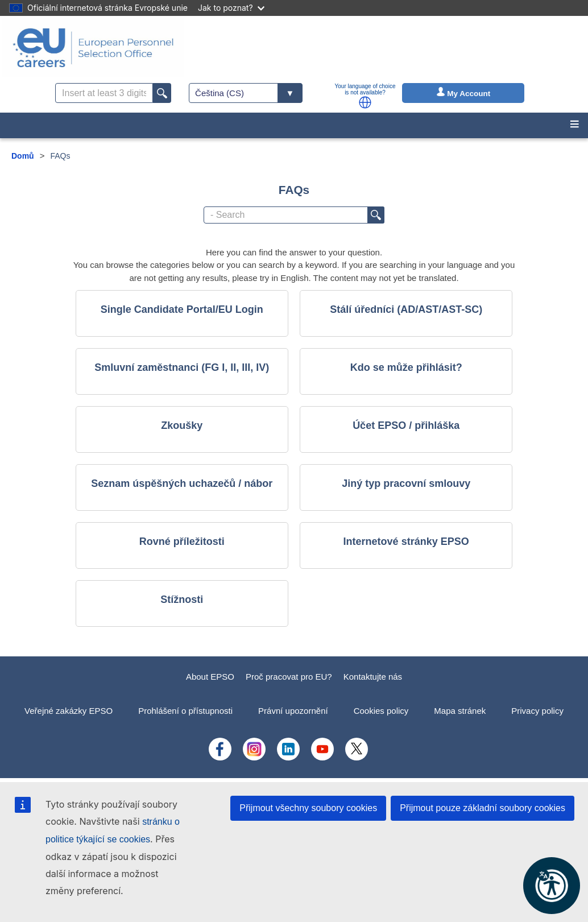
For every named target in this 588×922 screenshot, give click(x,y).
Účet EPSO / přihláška (406, 425)
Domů (23, 156)
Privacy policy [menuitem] (537, 711)
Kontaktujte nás (373, 677)
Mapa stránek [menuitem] (460, 711)
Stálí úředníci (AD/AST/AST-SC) (406, 309)
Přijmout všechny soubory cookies (308, 808)
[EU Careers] (93, 48)
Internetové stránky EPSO (406, 541)
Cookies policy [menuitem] (381, 711)
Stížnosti (182, 599)
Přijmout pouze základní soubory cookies (483, 808)
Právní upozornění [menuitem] (293, 711)
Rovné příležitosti (182, 541)
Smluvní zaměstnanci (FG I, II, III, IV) (182, 367)
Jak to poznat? (231, 8)
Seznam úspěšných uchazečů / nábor (182, 483)
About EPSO (210, 677)
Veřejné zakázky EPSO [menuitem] (69, 711)
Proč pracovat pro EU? (289, 677)
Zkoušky (182, 425)
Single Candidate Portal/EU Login (182, 309)
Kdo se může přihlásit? (406, 367)
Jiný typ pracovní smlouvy (406, 483)
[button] (365, 102)
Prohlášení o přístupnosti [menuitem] (185, 711)
